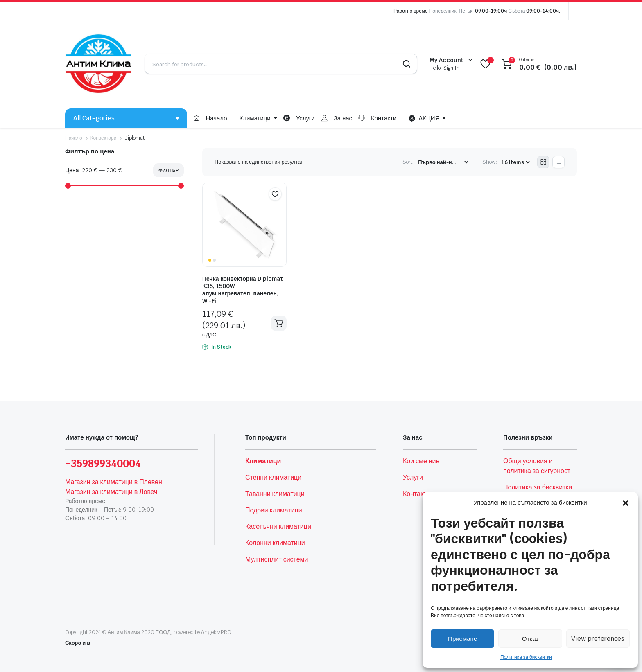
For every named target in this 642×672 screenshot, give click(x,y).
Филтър (168, 170)
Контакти (384, 118)
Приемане (462, 639)
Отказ (530, 639)
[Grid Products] (543, 162)
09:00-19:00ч (491, 11)
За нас (343, 118)
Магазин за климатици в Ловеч (111, 492)
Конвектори (104, 138)
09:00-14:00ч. (543, 11)
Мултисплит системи (277, 559)
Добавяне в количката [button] (279, 323)
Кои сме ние (421, 461)
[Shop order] (443, 162)
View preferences (598, 639)
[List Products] (558, 162)
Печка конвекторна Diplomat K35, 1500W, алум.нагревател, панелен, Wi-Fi (243, 290)
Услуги (305, 118)
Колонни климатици (275, 543)
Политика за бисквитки (526, 657)
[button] (626, 503)
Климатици (255, 118)
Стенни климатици (273, 477)
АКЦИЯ (424, 118)
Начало (216, 118)
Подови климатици (274, 510)
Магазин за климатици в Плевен (114, 482)
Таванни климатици (275, 494)
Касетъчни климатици (278, 527)
